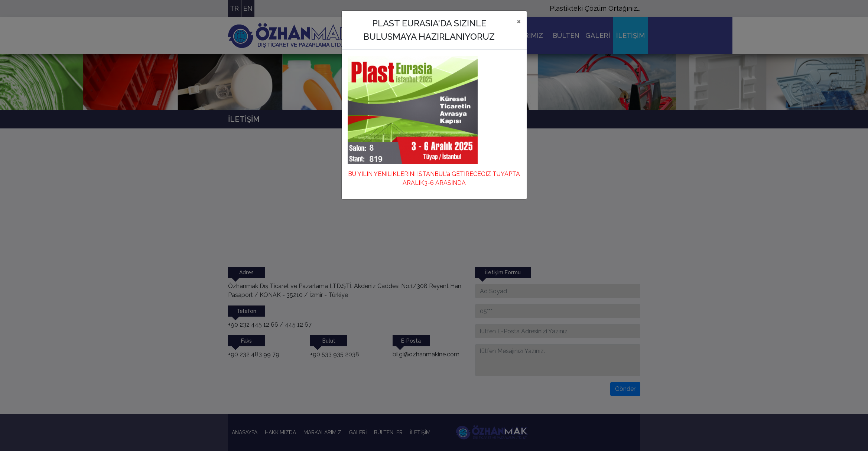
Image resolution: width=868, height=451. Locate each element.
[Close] (519, 21)
